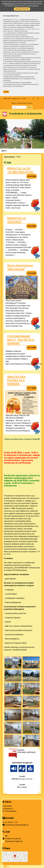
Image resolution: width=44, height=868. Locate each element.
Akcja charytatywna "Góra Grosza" (20, 267)
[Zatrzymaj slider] (22, 146)
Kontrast (15, 103)
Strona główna (8, 99)
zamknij (6, 92)
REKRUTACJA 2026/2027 (16, 220)
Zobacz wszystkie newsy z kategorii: (22, 439)
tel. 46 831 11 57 (10, 822)
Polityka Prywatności (12, 839)
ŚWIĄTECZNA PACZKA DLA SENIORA (16, 380)
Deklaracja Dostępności (12, 841)
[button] (2, 134)
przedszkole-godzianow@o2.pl (15, 825)
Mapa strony (17, 99)
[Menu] (22, 151)
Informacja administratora (25, 103)
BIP (5, 836)
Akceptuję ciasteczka (22, 9)
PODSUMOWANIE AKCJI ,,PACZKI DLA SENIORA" (21, 340)
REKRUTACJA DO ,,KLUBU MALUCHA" (20, 170)
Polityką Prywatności (9, 4)
